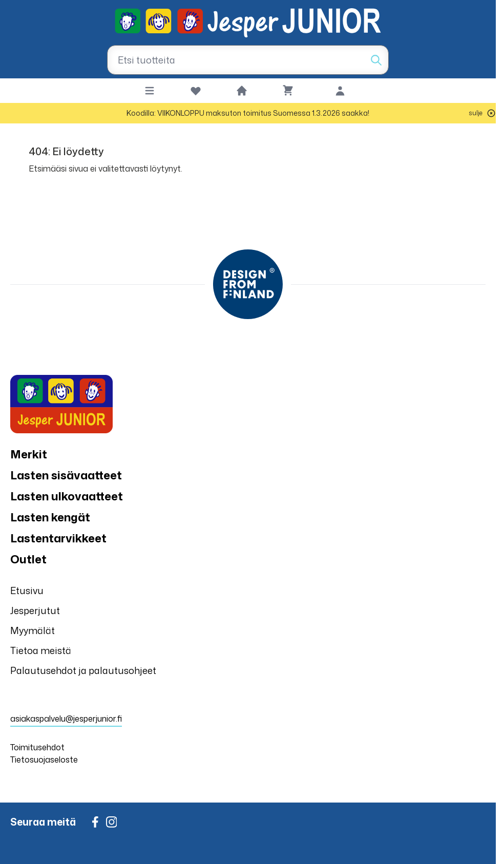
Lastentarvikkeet (58, 538)
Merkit (29, 454)
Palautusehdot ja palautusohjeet (83, 670)
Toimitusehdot (37, 747)
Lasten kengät (50, 517)
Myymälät (33, 630)
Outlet (28, 559)
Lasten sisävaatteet (66, 475)
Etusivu (27, 591)
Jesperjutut (35, 610)
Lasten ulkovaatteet (67, 496)
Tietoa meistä (41, 650)
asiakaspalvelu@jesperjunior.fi (66, 719)
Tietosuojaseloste (44, 760)
